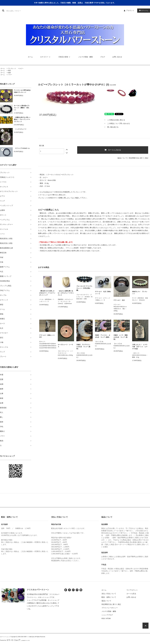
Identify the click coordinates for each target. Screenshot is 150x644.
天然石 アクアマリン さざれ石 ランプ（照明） (84, 347)
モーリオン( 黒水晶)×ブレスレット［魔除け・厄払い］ (22, 108)
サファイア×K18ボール (22, 148)
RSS (103, 618)
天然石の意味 (65, 57)
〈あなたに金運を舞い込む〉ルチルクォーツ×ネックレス (66, 293)
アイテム (143, 10)
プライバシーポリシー (110, 608)
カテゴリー (46, 57)
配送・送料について (109, 597)
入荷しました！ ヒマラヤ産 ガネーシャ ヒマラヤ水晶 (140, 347)
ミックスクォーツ (20, 129)
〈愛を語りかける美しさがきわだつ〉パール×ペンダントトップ (47, 293)
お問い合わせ (117, 57)
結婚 (9, 73)
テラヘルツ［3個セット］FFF (47, 336)
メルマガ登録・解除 (85, 57)
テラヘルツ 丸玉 (119, 300)
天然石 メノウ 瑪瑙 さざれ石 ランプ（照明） (121, 337)
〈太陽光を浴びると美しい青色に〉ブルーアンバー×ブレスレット (22, 119)
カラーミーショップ (5, 637)
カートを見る (131, 594)
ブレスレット (12, 68)
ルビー (21, 68)
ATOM (108, 618)
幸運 (9, 71)
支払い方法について (109, 594)
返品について (122, 158)
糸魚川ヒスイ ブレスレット (140, 293)
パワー (10, 75)
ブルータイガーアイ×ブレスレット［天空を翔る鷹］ (84, 288)
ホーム (30, 57)
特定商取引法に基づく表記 (139, 158)
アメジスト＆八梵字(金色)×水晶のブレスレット (22, 91)
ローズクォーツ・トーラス (65, 346)
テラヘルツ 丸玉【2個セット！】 (103, 293)
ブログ (103, 57)
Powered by (15, 640)
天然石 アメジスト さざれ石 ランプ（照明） (103, 336)
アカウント (130, 10)
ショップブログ (107, 615)
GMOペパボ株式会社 (29, 637)
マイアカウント (132, 590)
